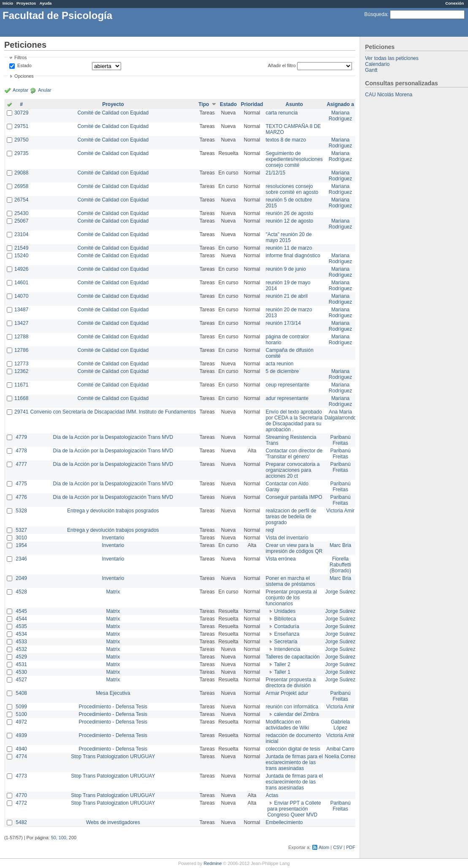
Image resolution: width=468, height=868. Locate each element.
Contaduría (286, 626)
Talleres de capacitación (292, 657)
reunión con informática (292, 707)
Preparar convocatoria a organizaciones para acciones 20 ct (292, 470)
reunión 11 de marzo (289, 248)
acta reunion (279, 364)
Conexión (454, 3)
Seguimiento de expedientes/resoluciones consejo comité (294, 159)
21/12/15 (275, 173)
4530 (21, 672)
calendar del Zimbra (296, 714)
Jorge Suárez (340, 592)
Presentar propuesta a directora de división (291, 683)
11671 (21, 385)
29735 (21, 153)
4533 (21, 642)
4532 (21, 649)
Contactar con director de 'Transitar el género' (294, 454)
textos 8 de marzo (285, 140)
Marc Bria (340, 545)
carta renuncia (281, 113)
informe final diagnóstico (293, 256)
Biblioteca (285, 619)
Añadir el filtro (282, 65)
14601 (21, 283)
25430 (21, 213)
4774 (21, 756)
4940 (21, 749)
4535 (21, 626)
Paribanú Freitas (341, 440)
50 (54, 838)
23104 (21, 234)
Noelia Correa (341, 756)
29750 (21, 140)
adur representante (287, 398)
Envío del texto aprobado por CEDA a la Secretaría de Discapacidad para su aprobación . (294, 421)
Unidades (285, 611)
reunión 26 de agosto (289, 213)
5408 (21, 693)
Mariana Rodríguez (340, 116)
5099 (21, 707)
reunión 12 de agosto (289, 221)
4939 (21, 735)
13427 (21, 323)
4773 (21, 776)
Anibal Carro (340, 749)
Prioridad (252, 104)
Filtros (20, 57)
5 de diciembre (282, 371)
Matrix (113, 592)
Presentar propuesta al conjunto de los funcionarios (291, 598)
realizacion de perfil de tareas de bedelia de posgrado (291, 517)
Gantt (371, 70)
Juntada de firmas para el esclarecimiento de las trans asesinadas (294, 762)
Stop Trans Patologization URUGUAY (113, 756)
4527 (21, 680)
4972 (21, 722)
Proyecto (113, 104)
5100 (21, 714)
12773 (21, 364)
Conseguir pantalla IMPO (294, 497)
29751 (21, 126)
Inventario (113, 538)
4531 (21, 664)
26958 (21, 186)
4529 (21, 657)
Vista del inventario (287, 538)
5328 (21, 511)
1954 (21, 545)
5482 (21, 822)
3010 (21, 538)
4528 (21, 592)
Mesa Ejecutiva (113, 693)
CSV (338, 847)
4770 (21, 795)
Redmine (212, 863)
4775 (21, 484)
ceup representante (287, 385)
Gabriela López (340, 725)
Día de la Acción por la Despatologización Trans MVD (113, 437)
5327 (21, 530)
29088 (21, 173)
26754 (21, 200)
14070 (21, 296)
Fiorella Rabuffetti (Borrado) (340, 565)
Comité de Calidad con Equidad (113, 113)
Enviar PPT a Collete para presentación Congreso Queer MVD (294, 809)
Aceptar (20, 90)
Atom (324, 847)
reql (270, 530)
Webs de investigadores (113, 822)
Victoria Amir (340, 511)
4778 (21, 451)
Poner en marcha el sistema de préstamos (290, 581)
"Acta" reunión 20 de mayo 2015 (288, 237)
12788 (21, 337)
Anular (45, 90)
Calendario (377, 64)
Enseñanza (287, 634)
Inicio (8, 3)
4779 (21, 437)
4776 (21, 497)
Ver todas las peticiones (392, 58)
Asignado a (340, 104)
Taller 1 (282, 672)
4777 (21, 464)
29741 (21, 412)
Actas (272, 795)
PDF (351, 847)
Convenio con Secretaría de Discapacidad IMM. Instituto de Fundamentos (113, 412)
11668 (21, 398)
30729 (21, 113)
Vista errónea (280, 559)
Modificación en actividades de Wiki (287, 725)
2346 (21, 559)
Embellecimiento (284, 822)
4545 (21, 611)
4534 (21, 634)
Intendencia (287, 649)
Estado (24, 65)
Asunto (294, 104)
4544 (21, 619)
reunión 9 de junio (285, 269)
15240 (21, 256)
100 (62, 838)
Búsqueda (376, 14)
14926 (21, 269)
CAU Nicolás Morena (389, 95)
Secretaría (285, 642)
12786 (21, 350)
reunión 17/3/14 (283, 323)
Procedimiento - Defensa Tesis (113, 707)
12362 (21, 371)
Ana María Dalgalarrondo (340, 415)
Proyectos (26, 3)
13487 (21, 310)
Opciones (24, 76)
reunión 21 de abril (286, 296)
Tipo (204, 104)
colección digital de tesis (293, 749)
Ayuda (45, 3)
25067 (21, 221)
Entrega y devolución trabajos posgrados (113, 511)
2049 (21, 578)
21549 (21, 248)
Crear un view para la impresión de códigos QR (294, 548)
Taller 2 (282, 664)
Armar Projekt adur (287, 693)
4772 (21, 803)
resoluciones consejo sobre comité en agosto (292, 189)
